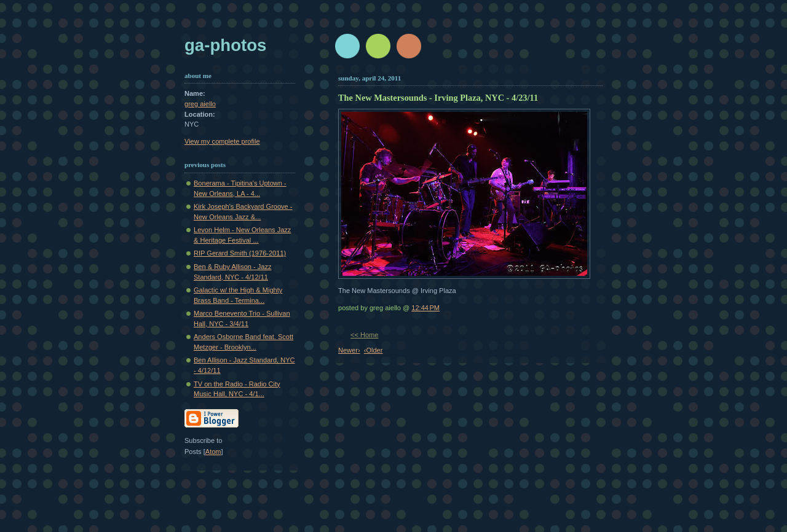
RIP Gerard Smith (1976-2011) (240, 253)
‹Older (374, 350)
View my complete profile (222, 141)
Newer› (349, 350)
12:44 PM (425, 308)
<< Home (364, 335)
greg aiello (200, 104)
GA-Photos (225, 45)
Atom (213, 452)
